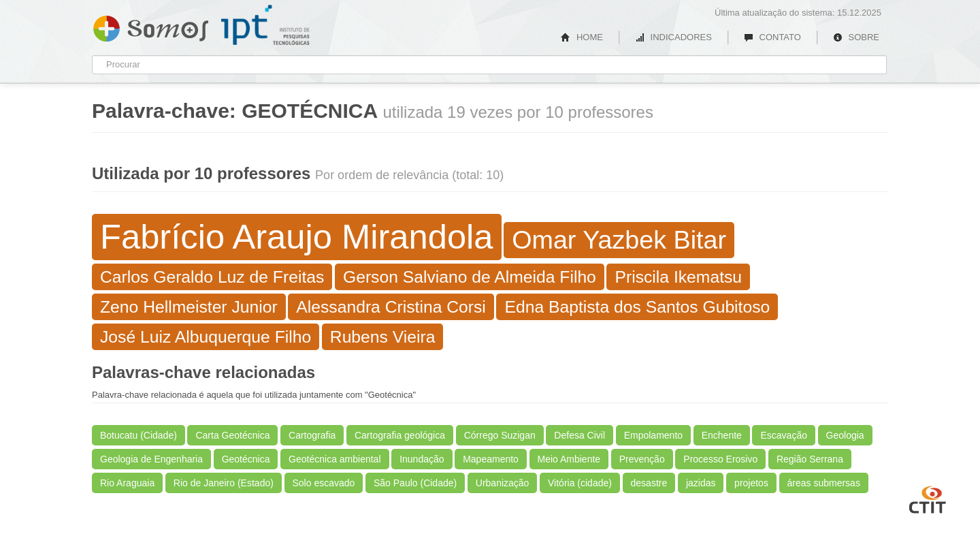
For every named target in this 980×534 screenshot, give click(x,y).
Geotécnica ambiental (334, 459)
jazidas (701, 483)
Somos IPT (151, 26)
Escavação (783, 435)
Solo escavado (324, 483)
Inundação (422, 459)
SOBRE (856, 37)
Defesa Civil (579, 435)
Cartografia (312, 435)
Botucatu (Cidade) (138, 435)
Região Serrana (810, 459)
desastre (649, 483)
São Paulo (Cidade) (415, 483)
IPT (265, 25)
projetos (751, 483)
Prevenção (642, 459)
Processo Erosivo (720, 459)
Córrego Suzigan (500, 435)
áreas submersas (824, 483)
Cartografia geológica (400, 435)
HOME (582, 37)
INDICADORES (673, 37)
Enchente (722, 435)
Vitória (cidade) (580, 483)
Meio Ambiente (569, 459)
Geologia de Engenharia (151, 459)
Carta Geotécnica (232, 435)
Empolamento (653, 435)
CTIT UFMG (928, 498)
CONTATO (772, 37)
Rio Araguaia (127, 483)
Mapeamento (491, 459)
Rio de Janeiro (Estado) (224, 483)
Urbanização (503, 483)
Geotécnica (246, 459)
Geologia (845, 435)
